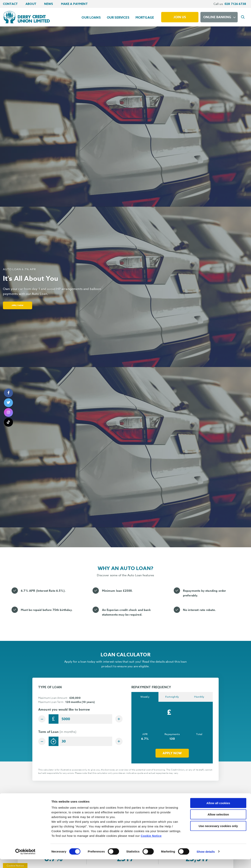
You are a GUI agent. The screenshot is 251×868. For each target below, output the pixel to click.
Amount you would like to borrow (64, 710)
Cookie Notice (151, 844)
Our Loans (91, 18)
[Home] (26, 17)
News (49, 4)
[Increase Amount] (118, 719)
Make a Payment (74, 4)
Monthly (199, 697)
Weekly (145, 697)
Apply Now (20, 305)
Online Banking (217, 17)
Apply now (172, 754)
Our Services (118, 18)
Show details (206, 860)
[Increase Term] (118, 742)
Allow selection (218, 823)
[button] (243, 17)
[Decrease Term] (43, 742)
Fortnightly (172, 697)
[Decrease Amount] (43, 719)
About (31, 4)
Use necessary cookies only (218, 835)
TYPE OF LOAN (50, 687)
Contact (10, 4)
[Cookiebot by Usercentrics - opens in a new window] (25, 860)
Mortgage (145, 18)
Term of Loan (57, 733)
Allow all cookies (218, 812)
